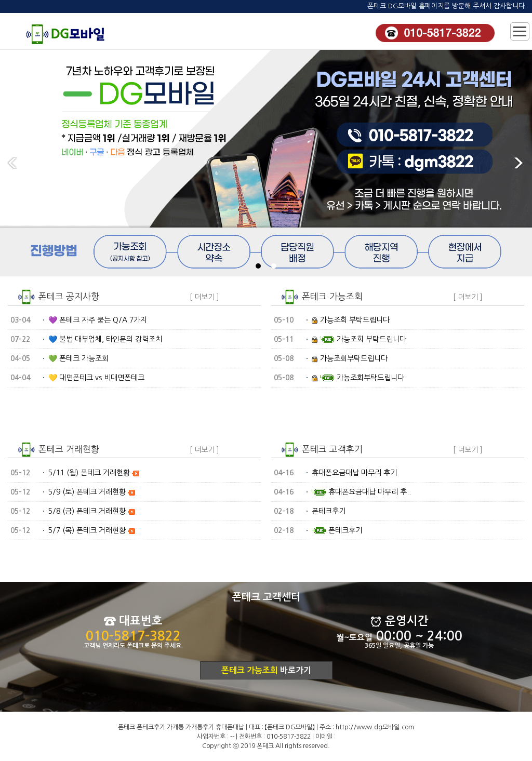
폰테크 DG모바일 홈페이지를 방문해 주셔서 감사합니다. (447, 6)
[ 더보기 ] (204, 297)
